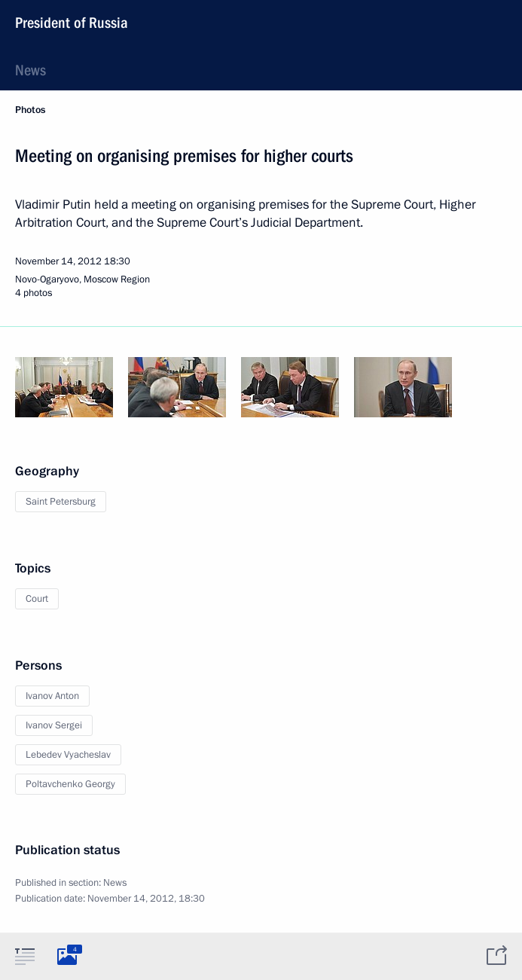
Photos (30, 110)
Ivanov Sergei (54, 725)
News (31, 70)
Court (37, 599)
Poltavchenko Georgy (70, 784)
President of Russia (72, 23)
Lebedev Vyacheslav (68, 755)
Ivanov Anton (52, 696)
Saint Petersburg (61, 502)
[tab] (25, 956)
